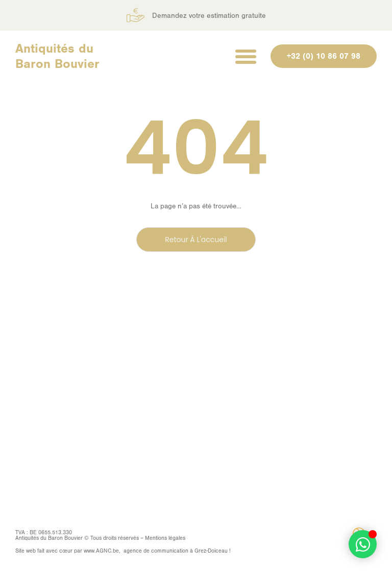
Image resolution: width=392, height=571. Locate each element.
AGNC (104, 551)
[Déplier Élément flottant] (363, 544)
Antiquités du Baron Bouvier (57, 56)
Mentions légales (165, 538)
